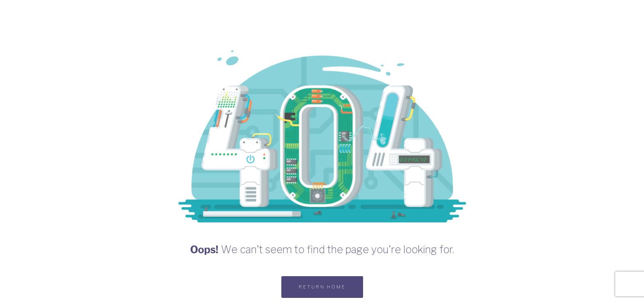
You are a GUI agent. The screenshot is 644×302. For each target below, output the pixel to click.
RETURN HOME (322, 287)
